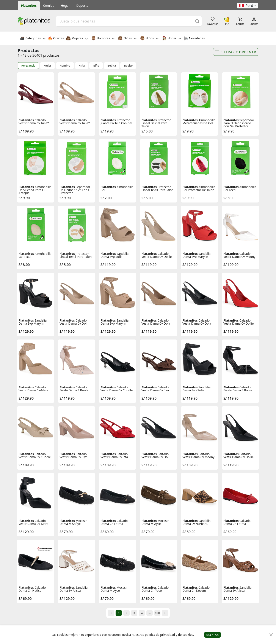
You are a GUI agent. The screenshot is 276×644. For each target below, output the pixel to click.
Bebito (128, 66)
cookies (188, 635)
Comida (49, 6)
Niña (82, 66)
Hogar (65, 6)
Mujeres (77, 39)
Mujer (47, 66)
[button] (248, 6)
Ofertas (56, 39)
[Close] (271, 635)
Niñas (127, 39)
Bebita (112, 66)
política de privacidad (160, 635)
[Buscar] (197, 21)
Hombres (103, 39)
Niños (149, 39)
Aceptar (212, 635)
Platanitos (29, 6)
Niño (96, 66)
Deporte (82, 6)
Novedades (194, 39)
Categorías (33, 39)
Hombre (65, 66)
